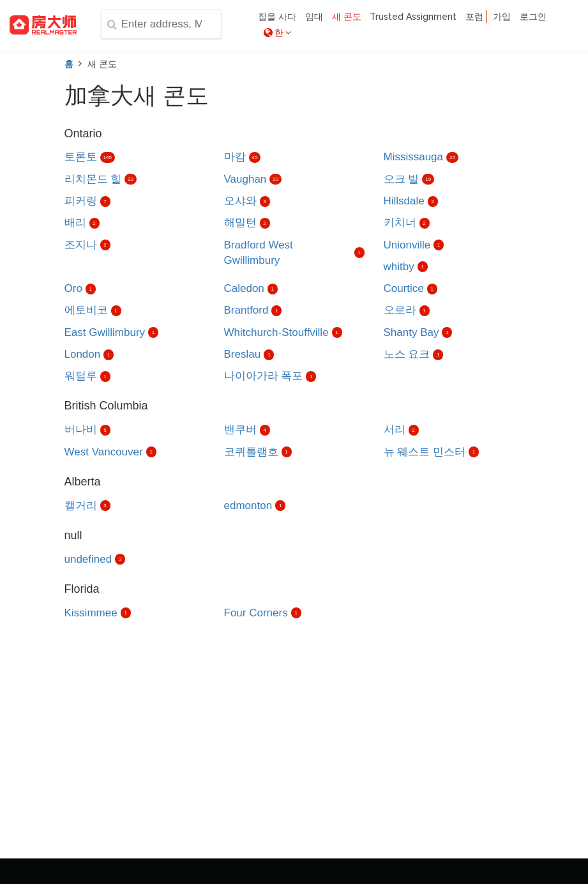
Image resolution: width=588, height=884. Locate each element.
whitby (399, 267)
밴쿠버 (240, 430)
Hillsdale (404, 201)
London (83, 354)
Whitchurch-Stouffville (276, 332)
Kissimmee (91, 613)
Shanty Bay (411, 332)
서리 (395, 430)
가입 (502, 17)
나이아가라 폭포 (264, 376)
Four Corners (256, 613)
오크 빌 (402, 179)
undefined (88, 559)
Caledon (244, 288)
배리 (75, 223)
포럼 (474, 17)
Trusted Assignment (413, 17)
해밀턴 (240, 223)
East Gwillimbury (105, 332)
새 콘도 (347, 17)
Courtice (404, 288)
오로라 (400, 310)
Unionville (407, 245)
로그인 (533, 17)
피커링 (81, 201)
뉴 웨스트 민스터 (425, 452)
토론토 (81, 157)
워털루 (81, 376)
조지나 (81, 245)
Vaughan (245, 179)
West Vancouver (104, 452)
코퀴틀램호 (251, 452)
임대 (314, 17)
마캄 (235, 157)
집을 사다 (277, 17)
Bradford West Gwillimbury (259, 253)
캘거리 (81, 506)
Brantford (246, 310)
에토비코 (86, 310)
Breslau (243, 354)
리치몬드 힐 (93, 179)
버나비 (81, 430)
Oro (73, 288)
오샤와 (240, 201)
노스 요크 (407, 354)
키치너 (400, 223)
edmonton (248, 506)
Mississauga (414, 157)
